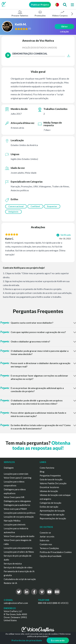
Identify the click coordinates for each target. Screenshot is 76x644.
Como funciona (47, 468)
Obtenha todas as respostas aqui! (41, 445)
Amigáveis (13, 212)
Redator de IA (10, 583)
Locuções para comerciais (16, 474)
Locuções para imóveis (15, 524)
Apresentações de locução (52, 511)
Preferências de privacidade (27, 640)
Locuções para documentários (18, 548)
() (30, 28)
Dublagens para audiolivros (17, 505)
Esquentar (52, 206)
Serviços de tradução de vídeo (18, 567)
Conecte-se (45, 533)
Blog (42, 472)
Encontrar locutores (49, 487)
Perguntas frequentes (50, 475)
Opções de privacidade (51, 556)
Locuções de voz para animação (19, 517)
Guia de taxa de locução (51, 479)
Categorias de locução (50, 503)
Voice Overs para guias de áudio (19, 536)
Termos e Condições (49, 548)
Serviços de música (13, 563)
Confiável (35, 206)
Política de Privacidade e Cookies (56, 552)
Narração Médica (12, 521)
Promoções (40, 13)
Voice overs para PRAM (15, 509)
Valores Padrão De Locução (53, 483)
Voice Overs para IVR (14, 497)
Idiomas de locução (49, 491)
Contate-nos (46, 544)
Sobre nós (45, 540)
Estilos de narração (49, 507)
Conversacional (16, 206)
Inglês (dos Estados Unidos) (40, 47)
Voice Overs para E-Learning (18, 478)
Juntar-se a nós (47, 536)
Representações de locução (53, 518)
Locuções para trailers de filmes (19, 552)
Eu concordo (58, 640)
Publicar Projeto (40, 5)
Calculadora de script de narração (20, 579)
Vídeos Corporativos (62, 13)
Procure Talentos (20, 13)
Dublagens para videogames (17, 501)
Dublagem (9, 468)
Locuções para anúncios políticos (20, 513)
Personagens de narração (52, 515)
